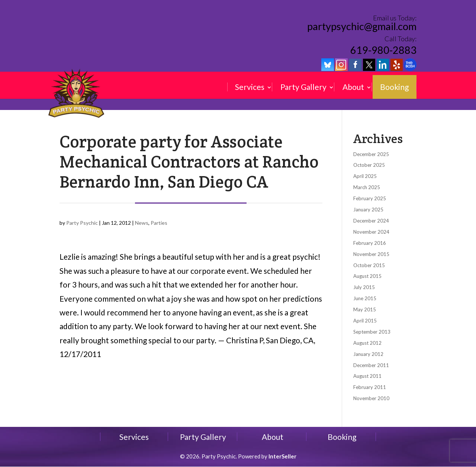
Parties (159, 223)
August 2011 (367, 376)
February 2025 (370, 198)
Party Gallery (303, 87)
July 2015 (364, 287)
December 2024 (371, 221)
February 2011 (370, 387)
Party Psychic (82, 223)
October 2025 (369, 165)
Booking (394, 87)
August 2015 (367, 276)
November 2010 (371, 398)
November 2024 (371, 232)
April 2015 (365, 321)
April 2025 (365, 176)
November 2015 (371, 254)
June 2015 (365, 298)
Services (250, 87)
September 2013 (372, 332)
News (142, 223)
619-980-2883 (383, 50)
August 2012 (367, 343)
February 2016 (370, 243)
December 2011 (371, 365)
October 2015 (369, 265)
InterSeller (282, 456)
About (353, 87)
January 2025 (368, 210)
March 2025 (367, 187)
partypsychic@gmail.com (362, 27)
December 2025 (371, 154)
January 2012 (368, 354)
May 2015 (365, 309)
